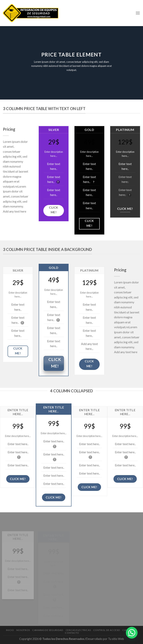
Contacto (72, 633)
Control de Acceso (107, 630)
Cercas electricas (78, 630)
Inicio (10, 630)
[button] (132, 633)
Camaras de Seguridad (48, 630)
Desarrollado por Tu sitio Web (105, 639)
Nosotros (23, 630)
